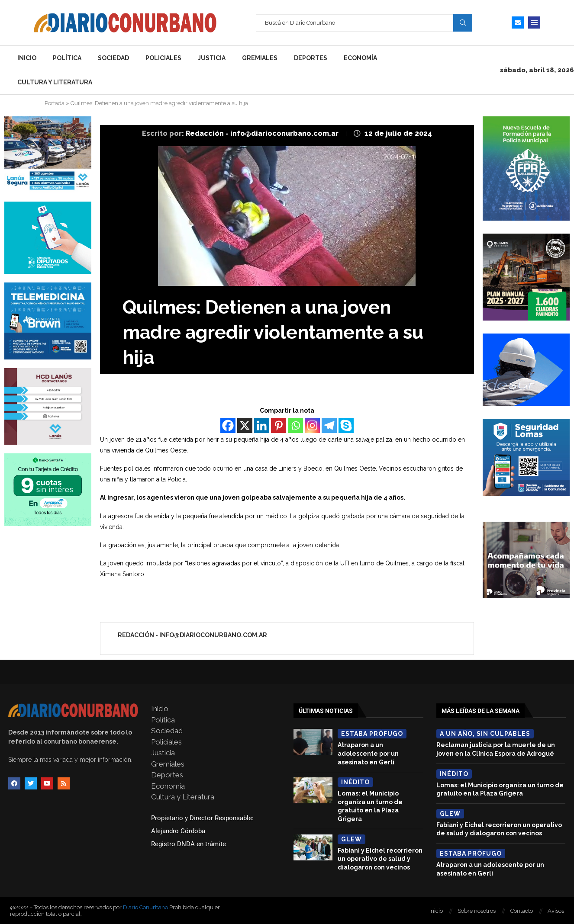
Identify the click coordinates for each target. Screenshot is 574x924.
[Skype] (346, 425)
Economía (360, 58)
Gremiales (260, 58)
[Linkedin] (262, 425)
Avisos (556, 911)
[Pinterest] (279, 425)
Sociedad (113, 58)
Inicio (27, 58)
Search (463, 22)
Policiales (163, 58)
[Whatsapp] (295, 425)
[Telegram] (329, 425)
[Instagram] (312, 425)
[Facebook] (228, 425)
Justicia (212, 58)
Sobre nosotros (477, 911)
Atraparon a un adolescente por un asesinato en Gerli (368, 753)
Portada (55, 103)
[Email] (518, 22)
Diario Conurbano (145, 907)
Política (67, 58)
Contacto (522, 911)
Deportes (311, 58)
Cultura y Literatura (55, 82)
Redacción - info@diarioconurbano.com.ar (263, 133)
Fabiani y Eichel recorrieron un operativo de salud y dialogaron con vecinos (380, 859)
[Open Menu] (534, 22)
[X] (245, 425)
